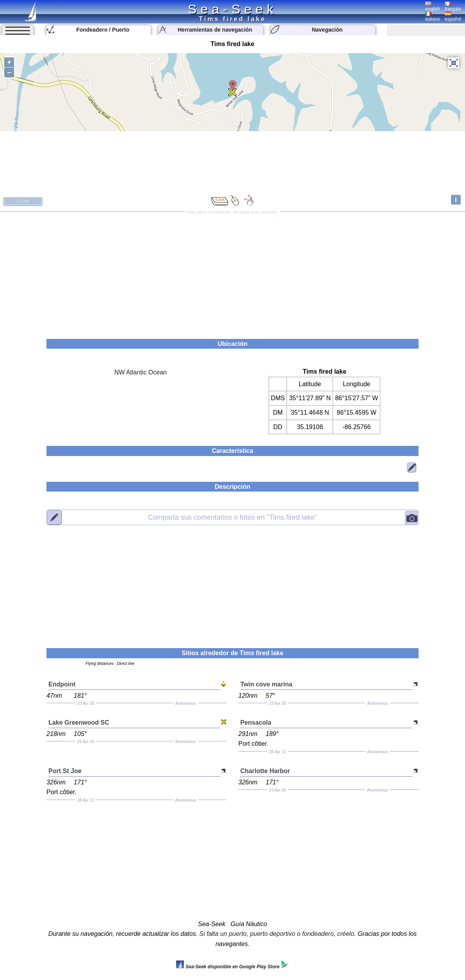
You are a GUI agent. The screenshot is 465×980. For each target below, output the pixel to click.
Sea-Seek (232, 9)
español (453, 17)
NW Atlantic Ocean (141, 372)
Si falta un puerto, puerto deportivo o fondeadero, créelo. (278, 934)
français (453, 7)
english (433, 7)
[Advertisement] (232, 273)
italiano (433, 17)
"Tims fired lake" (232, 517)
